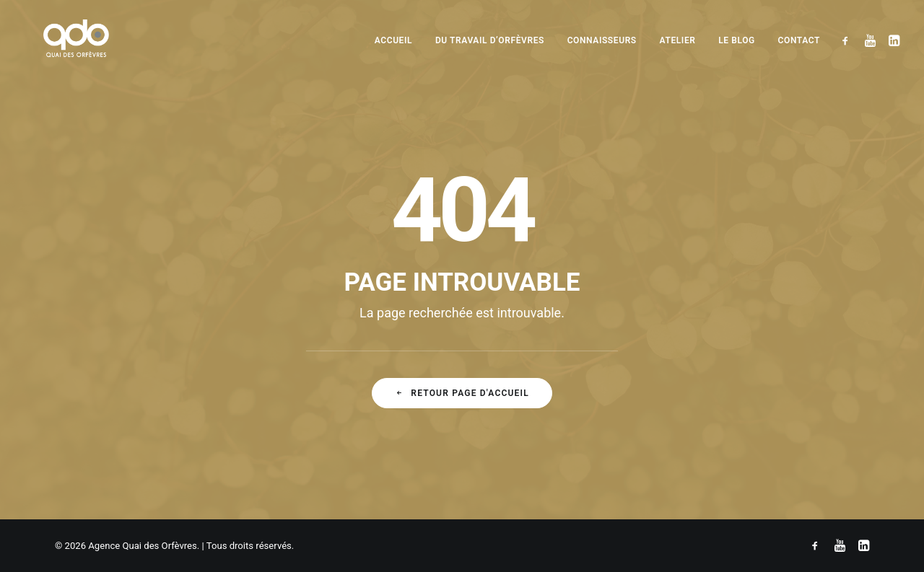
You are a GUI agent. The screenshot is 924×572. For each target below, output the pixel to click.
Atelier (678, 40)
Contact (799, 40)
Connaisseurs (602, 40)
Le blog (737, 40)
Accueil (393, 40)
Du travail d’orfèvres (490, 40)
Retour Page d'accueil (462, 393)
